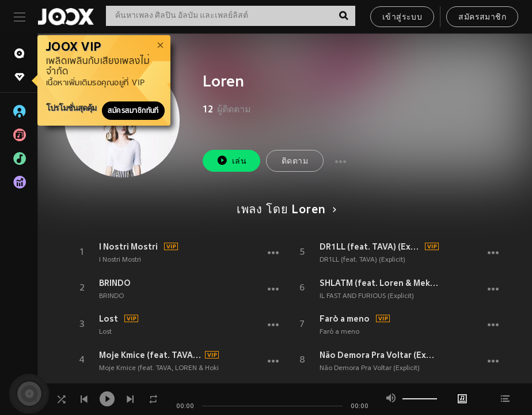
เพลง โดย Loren (285, 210)
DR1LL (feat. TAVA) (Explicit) (371, 247)
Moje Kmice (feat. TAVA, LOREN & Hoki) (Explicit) (150, 355)
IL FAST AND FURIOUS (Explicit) (367, 296)
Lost (109, 319)
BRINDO (115, 283)
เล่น (231, 161)
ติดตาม (295, 162)
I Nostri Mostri (128, 247)
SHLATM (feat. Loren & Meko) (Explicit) (379, 283)
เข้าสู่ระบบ (402, 18)
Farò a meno (345, 319)
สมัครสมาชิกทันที (133, 111)
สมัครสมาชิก (482, 18)
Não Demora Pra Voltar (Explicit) (379, 355)
